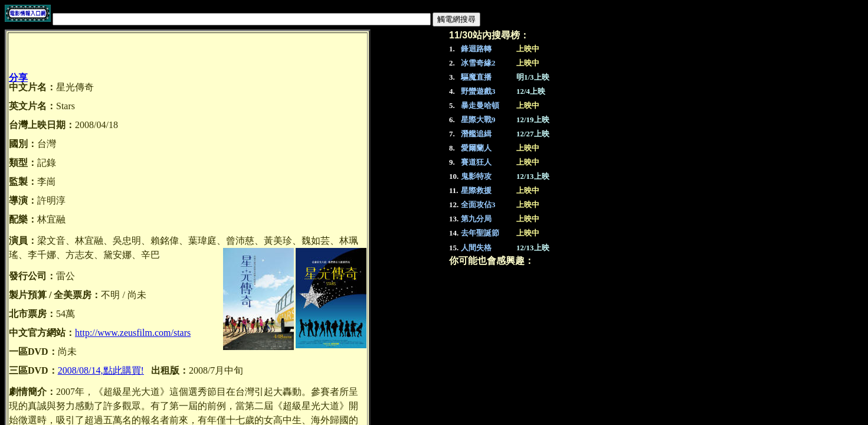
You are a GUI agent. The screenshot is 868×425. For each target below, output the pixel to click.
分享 (18, 78)
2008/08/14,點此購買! (101, 370)
